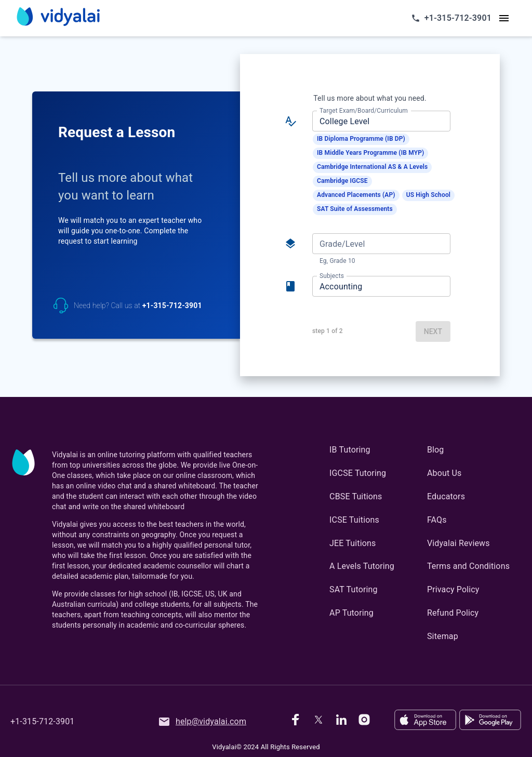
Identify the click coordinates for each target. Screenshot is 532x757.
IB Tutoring (350, 450)
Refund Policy (453, 613)
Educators (446, 496)
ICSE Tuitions (354, 520)
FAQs (437, 520)
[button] (361, 139)
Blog (436, 450)
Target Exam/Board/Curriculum (364, 111)
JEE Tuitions (353, 543)
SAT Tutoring (354, 589)
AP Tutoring (351, 613)
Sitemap (443, 636)
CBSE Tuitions (356, 496)
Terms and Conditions (468, 566)
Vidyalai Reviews (458, 543)
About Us (444, 473)
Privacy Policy (453, 589)
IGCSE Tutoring (358, 473)
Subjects (332, 276)
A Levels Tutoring (362, 566)
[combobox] (381, 121)
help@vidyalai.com (202, 722)
